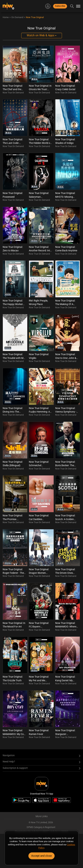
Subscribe (60, 6)
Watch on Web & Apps (42, 35)
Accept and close (42, 856)
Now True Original (35, 17)
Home (6, 17)
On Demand (17, 17)
